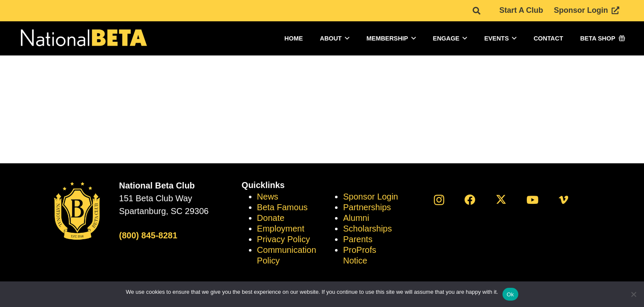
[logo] (83, 39)
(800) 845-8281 (148, 235)
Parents (358, 239)
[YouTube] (532, 200)
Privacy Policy (283, 239)
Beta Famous (282, 207)
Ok (510, 294)
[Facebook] (470, 200)
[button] (347, 38)
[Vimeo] (563, 200)
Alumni (356, 218)
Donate (271, 218)
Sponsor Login (371, 197)
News (268, 197)
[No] (633, 294)
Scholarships (368, 229)
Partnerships (367, 207)
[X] (501, 200)
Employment (281, 229)
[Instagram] (439, 200)
